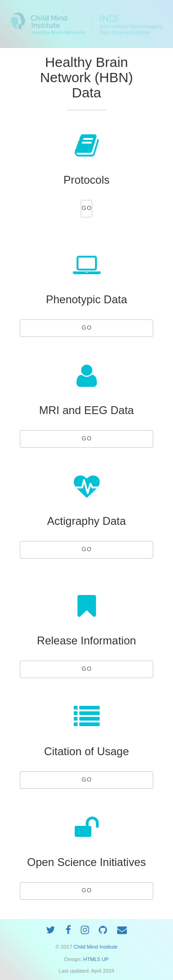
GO (87, 208)
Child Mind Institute (96, 947)
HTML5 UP (96, 959)
